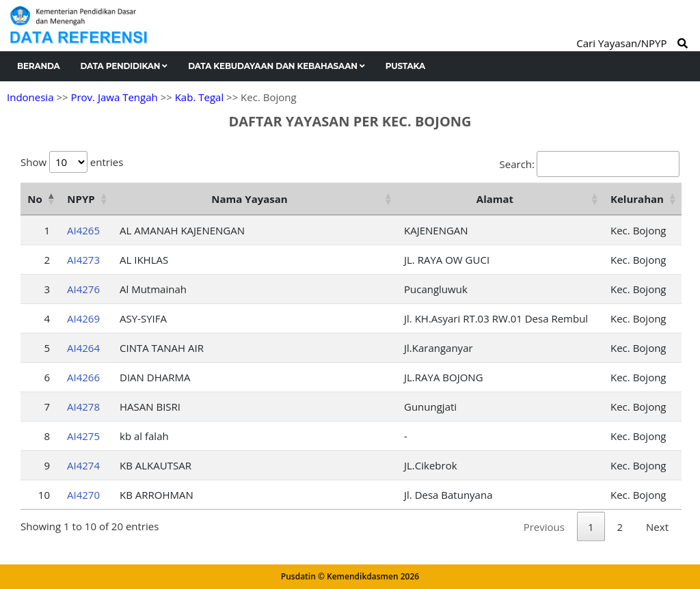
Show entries (72, 162)
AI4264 (83, 348)
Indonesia (30, 97)
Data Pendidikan (124, 66)
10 (44, 495)
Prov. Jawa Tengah (114, 97)
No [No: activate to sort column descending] (35, 199)
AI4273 (83, 260)
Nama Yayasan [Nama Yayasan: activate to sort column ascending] (249, 199)
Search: (590, 164)
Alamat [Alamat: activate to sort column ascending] (495, 199)
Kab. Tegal (199, 97)
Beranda (39, 66)
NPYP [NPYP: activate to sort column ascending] (81, 199)
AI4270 (83, 495)
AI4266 (83, 377)
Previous (544, 527)
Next (657, 527)
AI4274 (83, 465)
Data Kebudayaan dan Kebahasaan (277, 66)
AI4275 (83, 436)
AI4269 (83, 318)
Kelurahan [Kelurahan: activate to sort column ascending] (637, 199)
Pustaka (405, 66)
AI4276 (83, 289)
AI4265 (83, 230)
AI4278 (83, 407)
